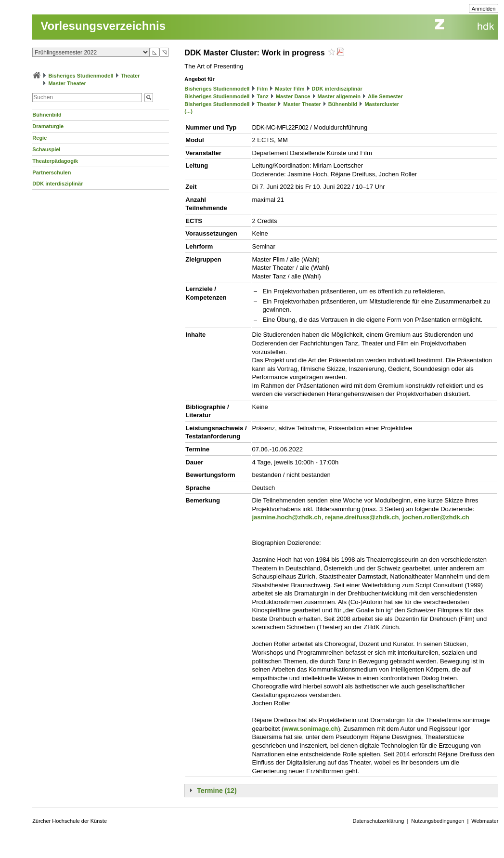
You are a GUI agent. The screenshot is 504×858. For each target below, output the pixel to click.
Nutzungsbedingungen (438, 821)
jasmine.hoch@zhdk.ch (286, 517)
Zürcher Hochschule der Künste (70, 821)
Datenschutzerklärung (378, 821)
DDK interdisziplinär (58, 184)
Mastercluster (382, 104)
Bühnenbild (47, 115)
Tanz (263, 96)
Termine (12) (217, 791)
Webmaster (485, 821)
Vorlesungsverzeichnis (103, 26)
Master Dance (293, 96)
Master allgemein (339, 96)
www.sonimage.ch (311, 729)
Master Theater (67, 83)
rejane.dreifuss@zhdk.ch (362, 517)
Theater (130, 76)
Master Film (290, 89)
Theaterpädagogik (55, 161)
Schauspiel (46, 149)
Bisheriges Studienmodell (81, 76)
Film (263, 89)
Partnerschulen (52, 172)
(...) (188, 111)
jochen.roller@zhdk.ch (436, 517)
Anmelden (484, 9)
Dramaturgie (48, 126)
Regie (39, 138)
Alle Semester (385, 96)
